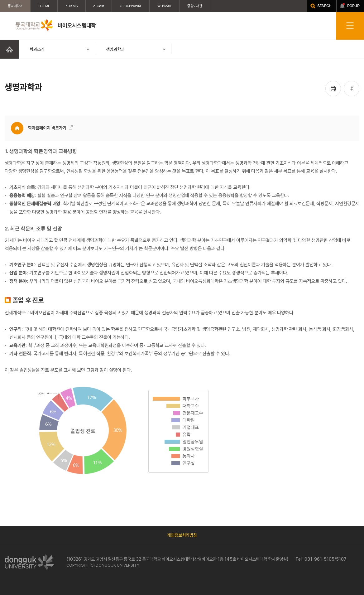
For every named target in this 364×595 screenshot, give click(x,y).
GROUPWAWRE (131, 6)
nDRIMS (72, 6)
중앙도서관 (195, 6)
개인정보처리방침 (182, 535)
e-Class (99, 6)
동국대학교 (15, 6)
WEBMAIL (164, 6)
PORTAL (44, 6)
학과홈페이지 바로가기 (47, 128)
